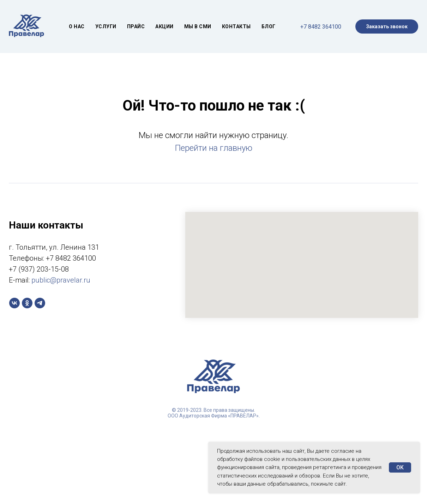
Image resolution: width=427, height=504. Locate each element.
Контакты (236, 26)
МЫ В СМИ (198, 26)
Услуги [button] (106, 26)
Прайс (136, 26)
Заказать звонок (387, 26)
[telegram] (40, 303)
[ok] (27, 303)
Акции (164, 26)
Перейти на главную (214, 148)
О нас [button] (77, 26)
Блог (269, 26)
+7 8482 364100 (321, 27)
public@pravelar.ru (61, 280)
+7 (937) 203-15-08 (39, 269)
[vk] (14, 303)
